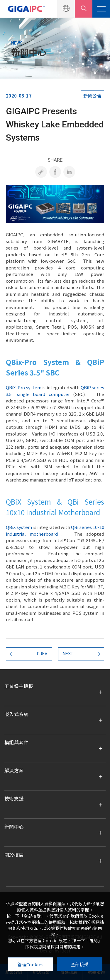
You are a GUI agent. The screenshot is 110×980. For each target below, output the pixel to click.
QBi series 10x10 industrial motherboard (55, 530)
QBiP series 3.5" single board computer (55, 391)
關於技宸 (14, 855)
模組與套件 (16, 742)
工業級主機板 (19, 686)
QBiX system (19, 527)
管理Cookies (30, 964)
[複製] (41, 172)
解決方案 (14, 770)
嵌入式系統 (16, 714)
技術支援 (14, 798)
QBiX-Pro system (24, 387)
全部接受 (80, 964)
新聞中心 (14, 827)
